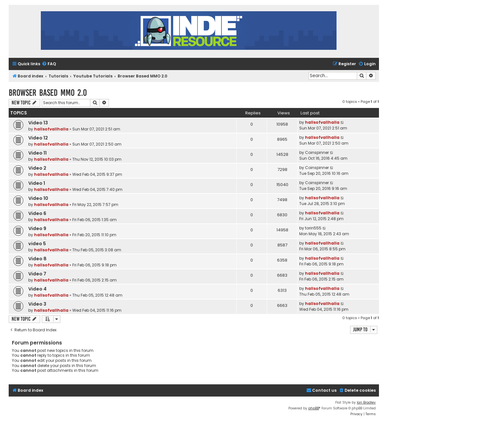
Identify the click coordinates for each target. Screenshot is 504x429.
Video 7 (37, 274)
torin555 (313, 228)
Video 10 (38, 198)
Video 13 (38, 123)
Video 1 (37, 183)
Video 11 (37, 153)
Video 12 (38, 138)
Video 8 (37, 259)
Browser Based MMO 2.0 (48, 93)
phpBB (314, 408)
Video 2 (37, 168)
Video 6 (37, 213)
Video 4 (37, 289)
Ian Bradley (366, 402)
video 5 (37, 244)
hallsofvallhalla (51, 129)
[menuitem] (49, 64)
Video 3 (37, 304)
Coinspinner (317, 152)
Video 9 (37, 228)
